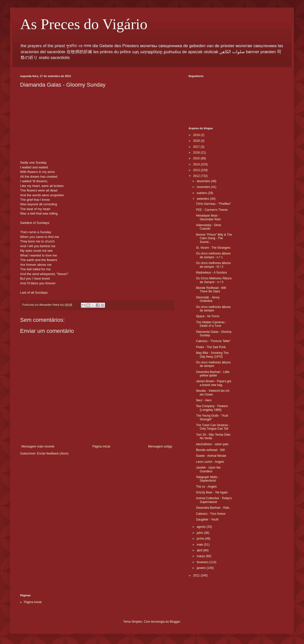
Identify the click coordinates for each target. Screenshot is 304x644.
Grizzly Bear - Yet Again (212, 492)
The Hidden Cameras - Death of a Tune (211, 324)
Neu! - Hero (204, 400)
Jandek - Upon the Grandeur (208, 469)
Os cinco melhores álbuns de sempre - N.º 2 (213, 265)
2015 (197, 158)
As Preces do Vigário (84, 24)
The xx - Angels (206, 487)
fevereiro (203, 562)
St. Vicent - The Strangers (213, 248)
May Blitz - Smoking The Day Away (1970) (212, 355)
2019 (197, 135)
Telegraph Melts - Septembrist (208, 479)
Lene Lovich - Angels (210, 462)
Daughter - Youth (207, 520)
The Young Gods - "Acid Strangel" (212, 417)
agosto (202, 527)
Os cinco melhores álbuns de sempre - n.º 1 (213, 255)
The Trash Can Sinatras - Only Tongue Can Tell (213, 427)
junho (201, 539)
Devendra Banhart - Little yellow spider (213, 374)
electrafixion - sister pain (212, 444)
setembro (203, 199)
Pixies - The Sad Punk (211, 347)
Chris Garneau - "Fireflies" (213, 204)
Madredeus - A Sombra (211, 273)
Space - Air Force (208, 316)
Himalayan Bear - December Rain (208, 217)
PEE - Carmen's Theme (212, 210)
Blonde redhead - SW (210, 450)
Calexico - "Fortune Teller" (213, 341)
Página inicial (101, 446)
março (201, 556)
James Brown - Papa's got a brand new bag (214, 383)
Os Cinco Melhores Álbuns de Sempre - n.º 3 (214, 280)
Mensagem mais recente (38, 446)
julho (200, 533)
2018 (197, 141)
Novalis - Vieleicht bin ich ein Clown (213, 393)
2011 (197, 575)
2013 (197, 170)
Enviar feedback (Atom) (53, 454)
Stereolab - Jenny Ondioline (208, 299)
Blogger (175, 622)
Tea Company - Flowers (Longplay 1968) (212, 408)
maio (200, 545)
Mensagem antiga (160, 446)
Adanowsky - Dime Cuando (209, 227)
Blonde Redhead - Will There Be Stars (211, 290)
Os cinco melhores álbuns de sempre (213, 309)
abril (200, 550)
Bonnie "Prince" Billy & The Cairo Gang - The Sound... (214, 238)
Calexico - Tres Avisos (211, 514)
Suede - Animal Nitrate (211, 456)
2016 (197, 153)
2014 (197, 164)
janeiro (202, 568)
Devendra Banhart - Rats (213, 508)
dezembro (204, 181)
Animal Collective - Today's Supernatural (214, 500)
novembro (204, 187)
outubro (202, 193)
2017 (197, 147)
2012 (197, 176)
